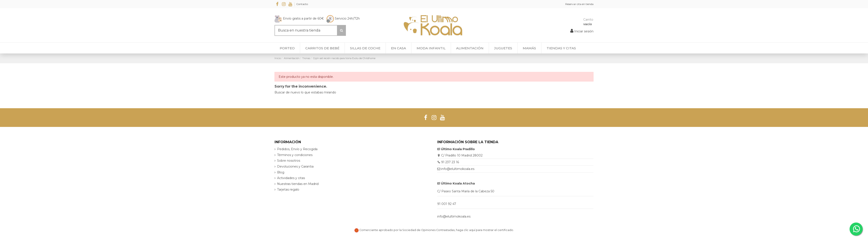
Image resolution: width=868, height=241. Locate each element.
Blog (281, 172)
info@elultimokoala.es (458, 169)
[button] (561, 48)
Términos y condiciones (295, 155)
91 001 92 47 (447, 204)
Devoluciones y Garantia (295, 166)
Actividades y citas (291, 178)
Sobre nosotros (289, 161)
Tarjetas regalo (288, 189)
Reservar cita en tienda (579, 4)
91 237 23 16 (450, 162)
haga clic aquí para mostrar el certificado (485, 230)
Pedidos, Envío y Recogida (297, 149)
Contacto (302, 4)
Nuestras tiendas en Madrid (298, 184)
